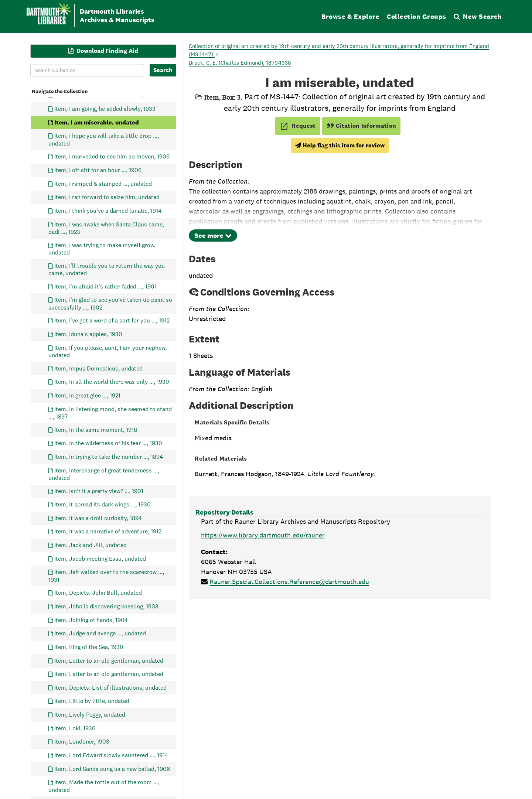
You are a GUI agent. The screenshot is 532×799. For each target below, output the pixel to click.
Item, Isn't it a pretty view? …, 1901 (99, 491)
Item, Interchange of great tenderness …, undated (104, 474)
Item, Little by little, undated (92, 701)
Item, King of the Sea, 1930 (89, 647)
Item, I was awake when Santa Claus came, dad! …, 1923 (106, 228)
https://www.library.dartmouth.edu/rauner (263, 535)
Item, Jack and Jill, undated (91, 545)
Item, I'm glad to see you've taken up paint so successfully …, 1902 (110, 303)
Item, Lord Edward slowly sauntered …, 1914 (111, 755)
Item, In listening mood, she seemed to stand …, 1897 (110, 412)
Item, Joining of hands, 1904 (91, 620)
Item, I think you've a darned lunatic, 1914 (108, 210)
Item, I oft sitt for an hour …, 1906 (98, 170)
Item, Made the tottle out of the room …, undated (104, 786)
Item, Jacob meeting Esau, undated (100, 558)
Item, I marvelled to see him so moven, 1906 (112, 156)
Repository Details (224, 512)
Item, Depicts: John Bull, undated (98, 593)
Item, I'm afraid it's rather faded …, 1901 (105, 286)
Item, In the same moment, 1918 (96, 429)
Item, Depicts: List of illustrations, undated (110, 687)
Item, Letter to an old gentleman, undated (109, 660)
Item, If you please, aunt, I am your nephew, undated (108, 351)
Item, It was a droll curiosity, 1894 (98, 518)
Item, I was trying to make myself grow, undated (102, 248)
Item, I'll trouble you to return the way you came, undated (107, 269)
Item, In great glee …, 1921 (87, 395)
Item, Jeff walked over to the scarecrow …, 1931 (106, 576)
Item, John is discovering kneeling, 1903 (106, 606)
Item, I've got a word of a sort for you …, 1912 (112, 320)
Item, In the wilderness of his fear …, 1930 (108, 443)
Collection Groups (417, 16)
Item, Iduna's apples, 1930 (88, 334)
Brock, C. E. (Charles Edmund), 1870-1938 (240, 63)
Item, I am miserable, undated (97, 122)
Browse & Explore (350, 16)
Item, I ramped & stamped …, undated (103, 183)
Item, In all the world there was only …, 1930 (112, 382)
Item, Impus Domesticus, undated (98, 368)
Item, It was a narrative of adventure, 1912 (108, 531)
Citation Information (362, 126)
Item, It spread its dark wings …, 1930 (103, 504)
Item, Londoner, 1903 (82, 742)
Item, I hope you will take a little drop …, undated (104, 139)
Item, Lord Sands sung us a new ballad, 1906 (112, 769)
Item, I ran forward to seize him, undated (107, 197)
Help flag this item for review (340, 145)
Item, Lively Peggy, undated (90, 715)
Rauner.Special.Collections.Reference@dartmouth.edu (289, 582)
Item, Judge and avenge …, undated (100, 633)
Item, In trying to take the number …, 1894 (109, 456)
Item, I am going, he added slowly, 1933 (105, 109)
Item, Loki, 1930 (75, 728)
